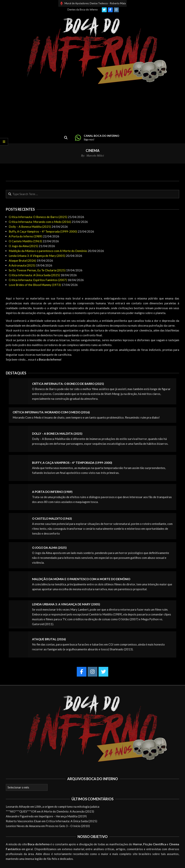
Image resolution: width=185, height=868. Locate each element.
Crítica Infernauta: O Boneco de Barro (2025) (38, 217)
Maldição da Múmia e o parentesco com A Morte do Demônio (48, 251)
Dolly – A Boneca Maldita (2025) (30, 227)
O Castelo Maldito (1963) (25, 241)
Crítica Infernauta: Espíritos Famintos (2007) (38, 280)
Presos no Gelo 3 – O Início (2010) (68, 826)
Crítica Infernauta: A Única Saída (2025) (34, 275)
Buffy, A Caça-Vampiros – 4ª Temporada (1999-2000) (43, 231)
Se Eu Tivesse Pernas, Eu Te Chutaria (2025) (37, 270)
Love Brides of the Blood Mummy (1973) (35, 285)
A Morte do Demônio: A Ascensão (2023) (68, 811)
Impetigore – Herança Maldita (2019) (63, 816)
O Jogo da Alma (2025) (23, 246)
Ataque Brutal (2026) (22, 260)
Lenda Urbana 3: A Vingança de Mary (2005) (37, 256)
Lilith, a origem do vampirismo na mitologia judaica (67, 807)
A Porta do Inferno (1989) (26, 236)
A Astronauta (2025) (22, 265)
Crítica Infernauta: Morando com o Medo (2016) (40, 222)
